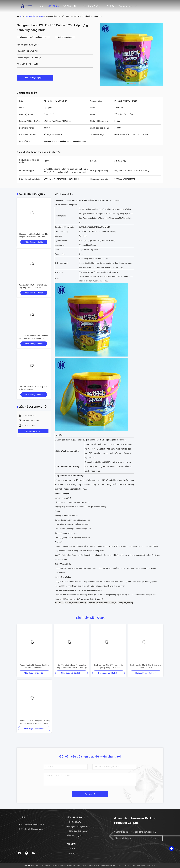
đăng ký (155, 838)
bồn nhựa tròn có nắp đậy (76, 603)
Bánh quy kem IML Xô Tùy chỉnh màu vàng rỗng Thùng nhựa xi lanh (109, 666)
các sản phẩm (31, 16)
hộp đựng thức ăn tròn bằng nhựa (102, 603)
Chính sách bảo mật (31, 865)
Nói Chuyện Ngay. (35, 78)
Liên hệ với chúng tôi (91, 7)
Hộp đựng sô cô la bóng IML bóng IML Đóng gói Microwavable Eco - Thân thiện (33, 237)
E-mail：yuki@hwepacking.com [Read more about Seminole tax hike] (32, 829)
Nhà (41, 6)
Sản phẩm (53, 6)
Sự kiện (111, 6)
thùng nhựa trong (126, 603)
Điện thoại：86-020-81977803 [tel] (31, 825)
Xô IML (41, 16)
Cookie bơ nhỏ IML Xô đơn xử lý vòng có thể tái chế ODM (146, 666)
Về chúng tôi (70, 6)
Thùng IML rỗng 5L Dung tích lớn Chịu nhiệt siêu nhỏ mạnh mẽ (34, 666)
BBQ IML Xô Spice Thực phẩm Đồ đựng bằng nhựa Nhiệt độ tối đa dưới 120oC (34, 722)
